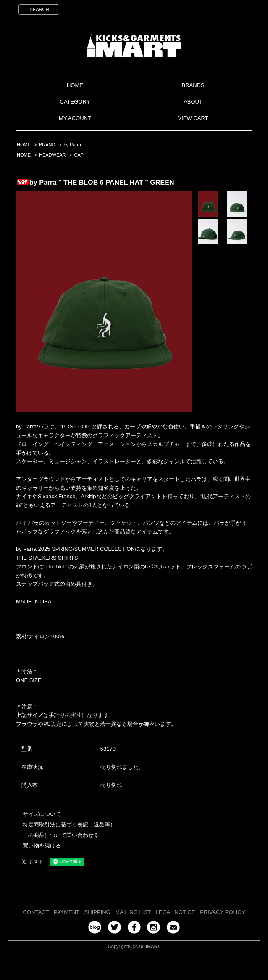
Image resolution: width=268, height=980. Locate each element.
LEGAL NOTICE (176, 912)
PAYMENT (67, 912)
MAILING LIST (133, 912)
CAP (79, 155)
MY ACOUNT (75, 118)
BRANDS (193, 85)
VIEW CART (193, 118)
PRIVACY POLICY (222, 912)
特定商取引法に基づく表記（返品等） (69, 825)
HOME (75, 85)
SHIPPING (97, 912)
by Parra (72, 145)
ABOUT (193, 102)
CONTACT (36, 912)
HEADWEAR (52, 155)
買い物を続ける (42, 846)
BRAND (47, 145)
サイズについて (42, 814)
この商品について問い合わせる (61, 835)
